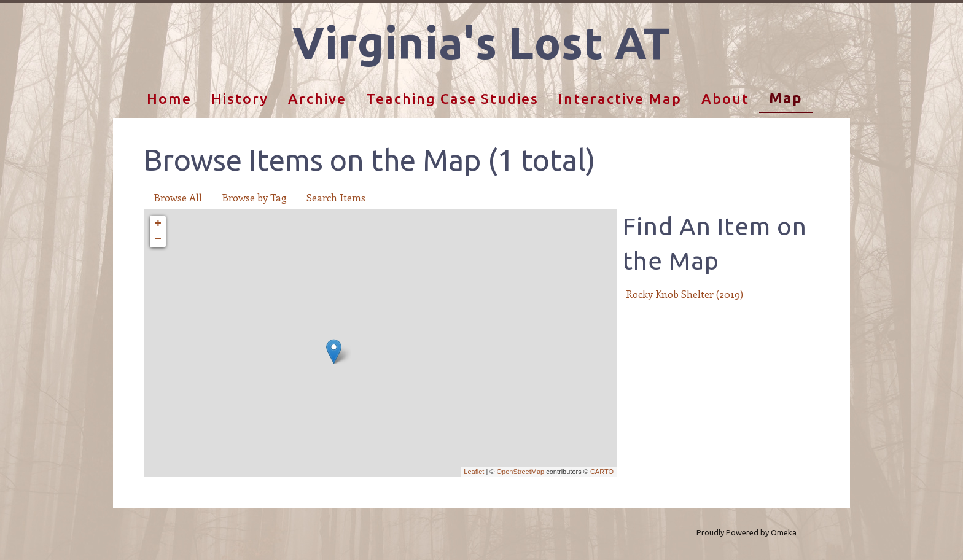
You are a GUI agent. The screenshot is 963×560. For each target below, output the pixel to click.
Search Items (336, 197)
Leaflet (474, 472)
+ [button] (158, 224)
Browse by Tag (254, 197)
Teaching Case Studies (452, 99)
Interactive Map (620, 99)
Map (786, 98)
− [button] (158, 239)
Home (169, 99)
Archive (317, 99)
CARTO (602, 472)
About (725, 99)
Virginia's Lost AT (481, 43)
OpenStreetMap (520, 472)
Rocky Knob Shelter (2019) (684, 294)
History (240, 99)
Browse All (178, 197)
